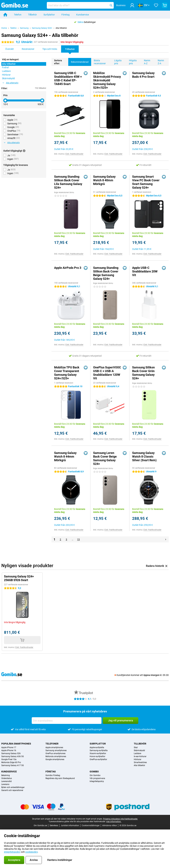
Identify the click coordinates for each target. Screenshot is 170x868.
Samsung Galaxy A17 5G (13, 765)
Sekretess (54, 825)
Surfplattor (49, 15)
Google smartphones (55, 759)
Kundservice (83, 15)
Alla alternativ (11, 83)
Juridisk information (70, 825)
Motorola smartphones (56, 756)
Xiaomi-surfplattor (98, 753)
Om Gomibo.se (40, 825)
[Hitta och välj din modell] (80, 5)
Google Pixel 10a (9, 759)
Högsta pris (131, 61)
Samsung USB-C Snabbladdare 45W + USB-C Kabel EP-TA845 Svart (68, 78)
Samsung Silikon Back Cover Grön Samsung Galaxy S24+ (143, 373)
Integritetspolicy (97, 781)
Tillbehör (32, 15)
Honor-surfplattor (97, 756)
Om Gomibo (95, 775)
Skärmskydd (139, 750)
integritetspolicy (12, 852)
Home (4, 28)
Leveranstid (6, 781)
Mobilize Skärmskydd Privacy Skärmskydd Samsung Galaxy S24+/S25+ (107, 80)
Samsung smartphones (56, 750)
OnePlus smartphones (55, 753)
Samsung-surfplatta (99, 750)
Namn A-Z (146, 61)
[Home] (5, 15)
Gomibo (94, 772)
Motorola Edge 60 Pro (11, 762)
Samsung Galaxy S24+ (42, 28)
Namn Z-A (160, 61)
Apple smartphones (54, 747)
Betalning (6, 775)
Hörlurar (138, 759)
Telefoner (52, 744)
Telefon (18, 15)
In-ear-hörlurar (140, 756)
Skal (136, 747)
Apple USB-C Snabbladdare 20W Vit (145, 271)
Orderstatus (7, 778)
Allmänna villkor (110, 825)
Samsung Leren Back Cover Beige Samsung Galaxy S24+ (105, 458)
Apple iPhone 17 (9, 747)
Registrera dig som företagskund (60, 778)
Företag (65, 15)
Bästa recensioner (98, 61)
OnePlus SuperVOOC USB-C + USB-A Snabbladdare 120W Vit (107, 373)
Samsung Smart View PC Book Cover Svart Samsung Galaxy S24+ (146, 182)
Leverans (5, 784)
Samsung (24, 28)
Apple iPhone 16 (9, 750)
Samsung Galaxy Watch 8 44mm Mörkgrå (65, 456)
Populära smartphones (16, 744)
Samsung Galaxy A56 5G (13, 756)
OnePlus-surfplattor (98, 759)
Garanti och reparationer (12, 790)
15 (78, 539)
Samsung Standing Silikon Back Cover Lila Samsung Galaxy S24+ (68, 182)
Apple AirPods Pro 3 (68, 268)
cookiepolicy (31, 852)
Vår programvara (97, 778)
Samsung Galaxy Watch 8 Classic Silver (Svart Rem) (144, 456)
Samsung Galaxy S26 (11, 753)
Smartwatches (140, 762)
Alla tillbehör (61, 28)
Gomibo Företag (53, 775)
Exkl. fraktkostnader (74, 154)
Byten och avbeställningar (13, 787)
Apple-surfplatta (97, 747)
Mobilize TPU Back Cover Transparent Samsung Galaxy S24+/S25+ (67, 373)
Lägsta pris (117, 61)
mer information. (114, 822)
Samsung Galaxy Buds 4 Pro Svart (143, 75)
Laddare (137, 753)
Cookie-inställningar (91, 825)
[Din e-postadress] (67, 721)
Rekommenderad (78, 61)
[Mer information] (24, 151)
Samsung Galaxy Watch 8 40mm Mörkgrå (104, 180)
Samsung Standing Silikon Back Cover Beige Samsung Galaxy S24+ (106, 273)
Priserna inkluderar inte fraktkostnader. (120, 819)
